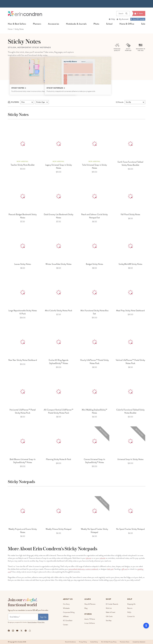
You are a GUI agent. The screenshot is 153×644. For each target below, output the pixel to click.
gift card (125, 569)
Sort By (128, 102)
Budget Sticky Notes (94, 264)
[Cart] (139, 13)
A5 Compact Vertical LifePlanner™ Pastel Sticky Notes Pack (59, 411)
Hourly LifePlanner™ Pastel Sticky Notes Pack (95, 362)
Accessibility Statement (139, 642)
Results (120, 102)
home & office (127, 24)
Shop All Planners (90, 604)
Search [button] (123, 13)
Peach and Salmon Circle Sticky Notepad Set (94, 216)
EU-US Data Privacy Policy (109, 642)
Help (113, 19)
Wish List (109, 608)
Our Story (66, 604)
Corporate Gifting (69, 612)
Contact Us (131, 616)
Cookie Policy (94, 642)
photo (96, 24)
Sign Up (43, 617)
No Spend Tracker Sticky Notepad (130, 529)
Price (23, 102)
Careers (66, 625)
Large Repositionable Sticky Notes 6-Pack (23, 312)
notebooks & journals (76, 24)
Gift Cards (109, 616)
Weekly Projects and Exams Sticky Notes (23, 531)
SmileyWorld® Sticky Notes (130, 264)
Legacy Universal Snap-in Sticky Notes (59, 166)
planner (89, 558)
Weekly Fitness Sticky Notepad (58, 529)
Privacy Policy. (41, 622)
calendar (103, 558)
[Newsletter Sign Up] (23, 617)
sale (143, 24)
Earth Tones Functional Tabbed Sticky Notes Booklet (130, 163)
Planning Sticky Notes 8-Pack (58, 459)
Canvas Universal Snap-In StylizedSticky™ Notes (94, 461)
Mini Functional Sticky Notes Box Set (94, 312)
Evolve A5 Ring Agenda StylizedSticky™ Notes (59, 362)
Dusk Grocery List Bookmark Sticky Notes (59, 216)
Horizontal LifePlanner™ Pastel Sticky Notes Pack (23, 411)
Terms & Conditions (32, 622)
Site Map (109, 621)
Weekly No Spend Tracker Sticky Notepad (94, 531)
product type (41, 102)
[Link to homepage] (25, 14)
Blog (86, 608)
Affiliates (66, 616)
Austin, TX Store (90, 619)
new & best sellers (17, 24)
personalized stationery (76, 569)
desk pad (110, 569)
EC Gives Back (68, 621)
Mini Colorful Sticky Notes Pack (59, 310)
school (109, 24)
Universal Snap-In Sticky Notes (130, 459)
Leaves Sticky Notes (23, 264)
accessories (53, 24)
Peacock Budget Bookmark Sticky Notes (23, 216)
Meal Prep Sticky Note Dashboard (130, 310)
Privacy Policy (83, 642)
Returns (130, 608)
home (10, 29)
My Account (124, 19)
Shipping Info (131, 604)
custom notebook (92, 569)
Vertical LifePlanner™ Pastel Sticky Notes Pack (130, 362)
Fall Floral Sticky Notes (130, 214)
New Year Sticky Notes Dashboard (23, 360)
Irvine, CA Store (90, 623)
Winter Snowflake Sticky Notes (58, 264)
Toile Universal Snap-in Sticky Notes (94, 166)
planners (37, 24)
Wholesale (66, 608)
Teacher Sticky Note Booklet (23, 165)
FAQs (129, 612)
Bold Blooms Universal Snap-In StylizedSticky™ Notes (23, 461)
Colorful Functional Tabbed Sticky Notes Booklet (130, 411)
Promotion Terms (125, 642)
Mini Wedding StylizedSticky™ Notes (94, 411)
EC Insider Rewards (112, 604)
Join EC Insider (138, 19)
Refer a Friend (110, 612)
